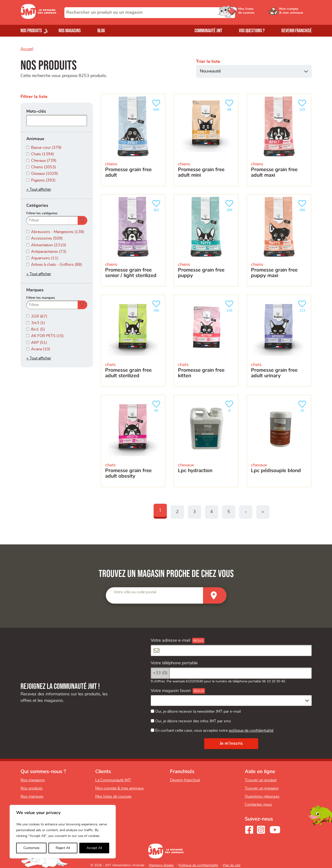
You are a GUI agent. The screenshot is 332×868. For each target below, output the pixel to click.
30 (303, 406)
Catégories (37, 206)
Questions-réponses (262, 796)
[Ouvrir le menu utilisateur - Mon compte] (295, 13)
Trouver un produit (261, 780)
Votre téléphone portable (174, 663)
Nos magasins (70, 31)
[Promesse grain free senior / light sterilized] (133, 240)
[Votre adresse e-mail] (231, 650)
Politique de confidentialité (198, 865)
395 (157, 306)
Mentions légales (161, 865)
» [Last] (263, 512)
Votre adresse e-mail (170, 640)
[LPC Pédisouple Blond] (279, 441)
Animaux (35, 139)
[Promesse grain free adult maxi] (279, 140)
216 (230, 306)
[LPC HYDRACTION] (206, 441)
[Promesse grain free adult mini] (206, 140)
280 (303, 205)
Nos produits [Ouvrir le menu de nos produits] (31, 31)
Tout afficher (40, 189)
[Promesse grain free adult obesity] (133, 441)
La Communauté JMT (113, 780)
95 (157, 406)
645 (157, 105)
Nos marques (32, 796)
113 (303, 306)
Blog (101, 31)
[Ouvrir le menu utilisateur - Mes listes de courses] (259, 13)
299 (230, 205)
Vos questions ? (252, 31)
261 (157, 205)
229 (303, 105)
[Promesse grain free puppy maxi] (279, 240)
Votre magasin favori (171, 691)
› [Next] (246, 512)
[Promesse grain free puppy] (206, 240)
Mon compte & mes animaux (119, 788)
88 (230, 105)
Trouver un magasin (262, 788)
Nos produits (32, 788)
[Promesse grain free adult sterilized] (133, 341)
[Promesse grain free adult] (133, 140)
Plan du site (232, 865)
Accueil (27, 49)
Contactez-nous (258, 804)
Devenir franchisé (297, 31)
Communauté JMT (208, 31)
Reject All (63, 848)
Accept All (94, 848)
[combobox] (150, 13)
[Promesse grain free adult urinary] (279, 341)
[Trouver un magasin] (215, 596)
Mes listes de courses (113, 796)
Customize (31, 848)
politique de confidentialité (251, 731)
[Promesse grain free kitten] (206, 341)
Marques (35, 290)
